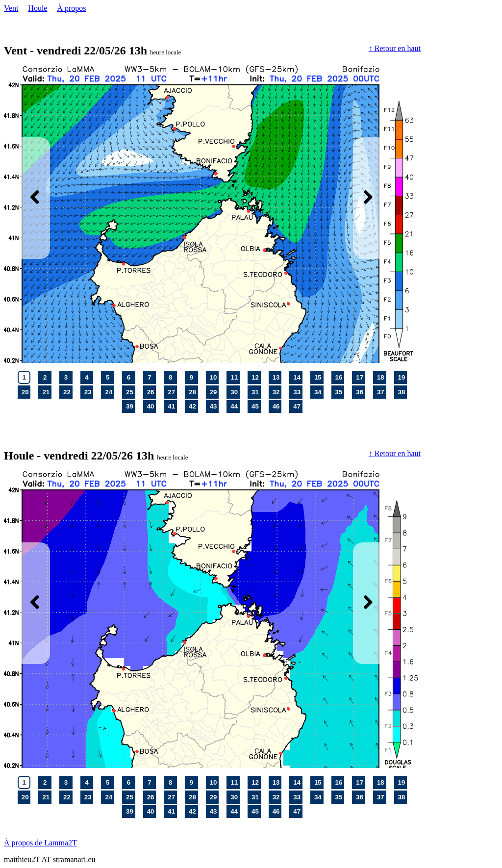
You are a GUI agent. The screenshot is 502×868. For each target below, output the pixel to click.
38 (402, 392)
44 (235, 406)
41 (172, 406)
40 (151, 406)
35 (340, 392)
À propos (71, 8)
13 (277, 377)
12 (256, 377)
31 (256, 392)
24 (109, 392)
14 (298, 377)
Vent (11, 8)
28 (193, 392)
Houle (38, 8)
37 (381, 392)
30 (235, 392)
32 (277, 392)
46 (277, 406)
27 (172, 392)
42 (193, 406)
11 (235, 377)
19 (402, 377)
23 (89, 392)
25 (130, 392)
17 (360, 377)
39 (130, 406)
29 (214, 392)
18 (381, 377)
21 (47, 392)
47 (298, 406)
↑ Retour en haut (395, 48)
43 (214, 406)
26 (151, 392)
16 (340, 377)
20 (26, 392)
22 (68, 392)
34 (319, 392)
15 (319, 377)
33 (298, 392)
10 (214, 377)
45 (256, 406)
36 (360, 392)
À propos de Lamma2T (40, 843)
